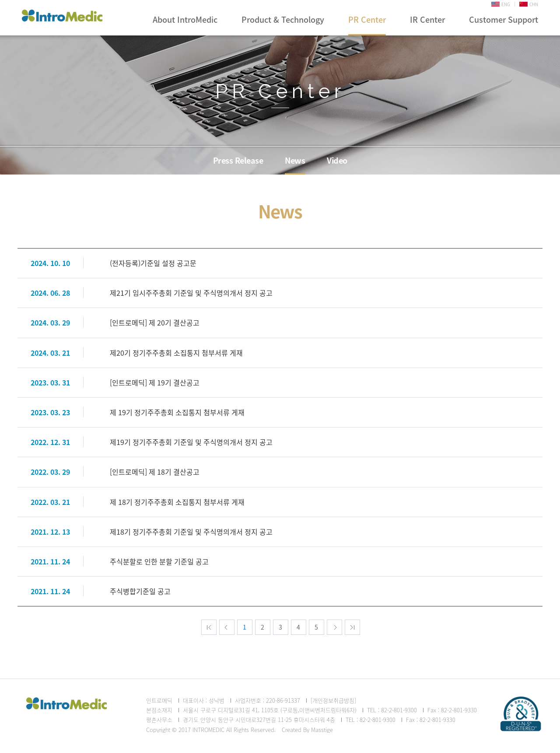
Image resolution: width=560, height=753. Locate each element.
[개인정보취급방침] (333, 700)
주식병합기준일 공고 (140, 591)
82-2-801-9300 (399, 710)
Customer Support (504, 19)
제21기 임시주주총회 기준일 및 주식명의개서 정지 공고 (191, 293)
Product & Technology (283, 19)
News (295, 160)
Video (337, 160)
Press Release (238, 160)
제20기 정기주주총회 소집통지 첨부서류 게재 (176, 353)
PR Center (367, 19)
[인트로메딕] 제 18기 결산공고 (155, 472)
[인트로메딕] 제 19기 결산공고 (155, 382)
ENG (501, 4)
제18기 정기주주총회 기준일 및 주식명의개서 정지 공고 (191, 532)
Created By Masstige (307, 730)
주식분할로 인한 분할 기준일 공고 (159, 561)
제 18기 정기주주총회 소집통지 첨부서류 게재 (177, 502)
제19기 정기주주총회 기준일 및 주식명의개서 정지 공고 (191, 442)
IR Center (427, 19)
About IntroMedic (185, 19)
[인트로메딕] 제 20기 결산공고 (155, 322)
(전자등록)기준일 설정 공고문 (153, 263)
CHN (529, 4)
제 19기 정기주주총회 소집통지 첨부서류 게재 (177, 412)
